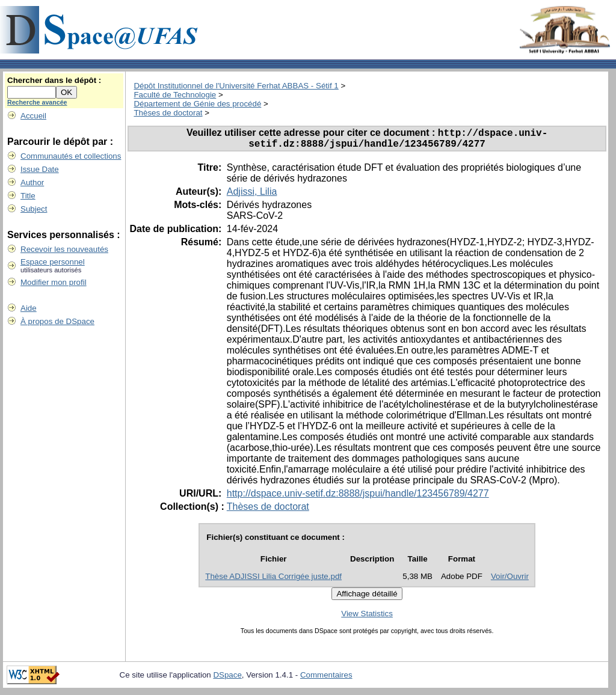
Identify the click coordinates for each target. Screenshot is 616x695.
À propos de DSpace (57, 321)
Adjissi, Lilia (252, 196)
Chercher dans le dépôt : (54, 80)
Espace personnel (53, 262)
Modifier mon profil (54, 282)
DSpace (227, 679)
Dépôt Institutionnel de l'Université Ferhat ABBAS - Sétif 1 (236, 86)
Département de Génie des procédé (197, 104)
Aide (29, 308)
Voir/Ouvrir (510, 580)
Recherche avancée (37, 102)
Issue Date (40, 169)
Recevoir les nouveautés (64, 249)
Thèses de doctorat (168, 113)
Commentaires (326, 679)
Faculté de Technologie (175, 95)
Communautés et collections (71, 156)
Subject (34, 209)
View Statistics (367, 618)
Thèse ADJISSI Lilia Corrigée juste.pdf (273, 580)
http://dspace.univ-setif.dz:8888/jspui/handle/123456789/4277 (358, 498)
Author (32, 182)
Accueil (33, 116)
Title (28, 196)
